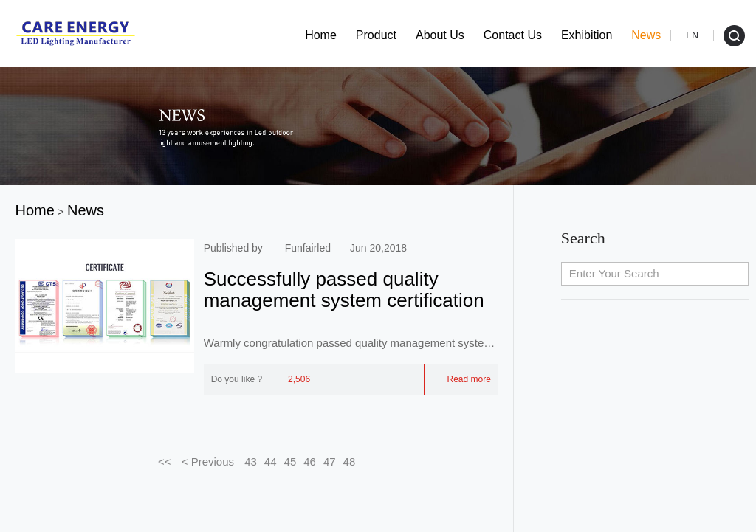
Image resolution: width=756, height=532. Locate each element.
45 (291, 462)
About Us (440, 35)
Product (376, 35)
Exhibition (587, 35)
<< (165, 462)
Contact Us (513, 35)
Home (321, 35)
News (646, 35)
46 (310, 462)
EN (692, 35)
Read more (461, 379)
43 (251, 462)
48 (350, 462)
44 (271, 462)
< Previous (208, 462)
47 (330, 462)
